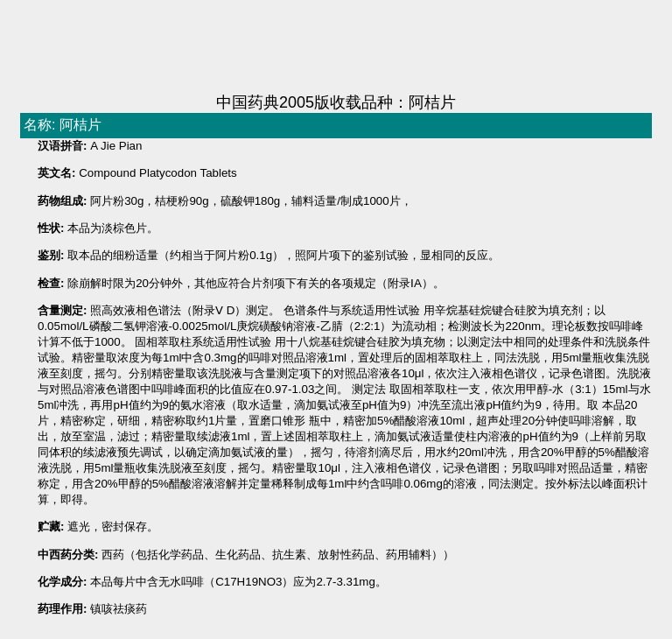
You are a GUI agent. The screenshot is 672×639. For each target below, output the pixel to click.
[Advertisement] (336, 48)
